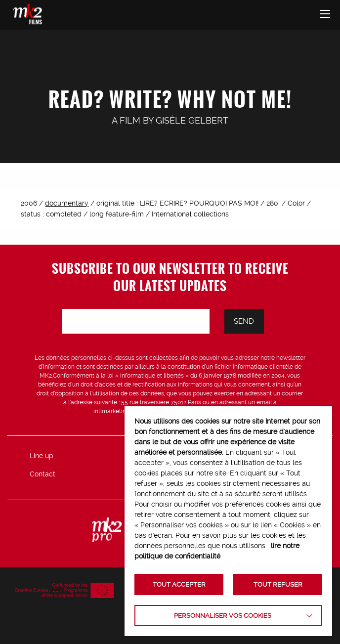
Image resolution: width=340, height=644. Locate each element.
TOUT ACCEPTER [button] (179, 584)
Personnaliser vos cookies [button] (223, 616)
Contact (42, 474)
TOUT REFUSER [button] (278, 584)
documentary (67, 203)
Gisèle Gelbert (192, 120)
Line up (42, 456)
